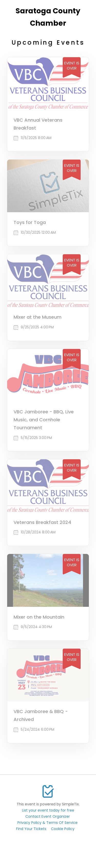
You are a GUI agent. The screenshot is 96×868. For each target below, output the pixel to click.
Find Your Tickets (31, 829)
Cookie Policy (63, 829)
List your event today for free (48, 810)
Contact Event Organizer (48, 816)
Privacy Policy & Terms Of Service (47, 823)
